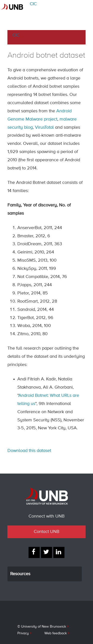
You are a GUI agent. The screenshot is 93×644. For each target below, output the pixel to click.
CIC (33, 4)
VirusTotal (44, 127)
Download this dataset (29, 451)
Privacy (23, 633)
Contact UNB (46, 532)
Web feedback (56, 633)
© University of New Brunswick (42, 627)
